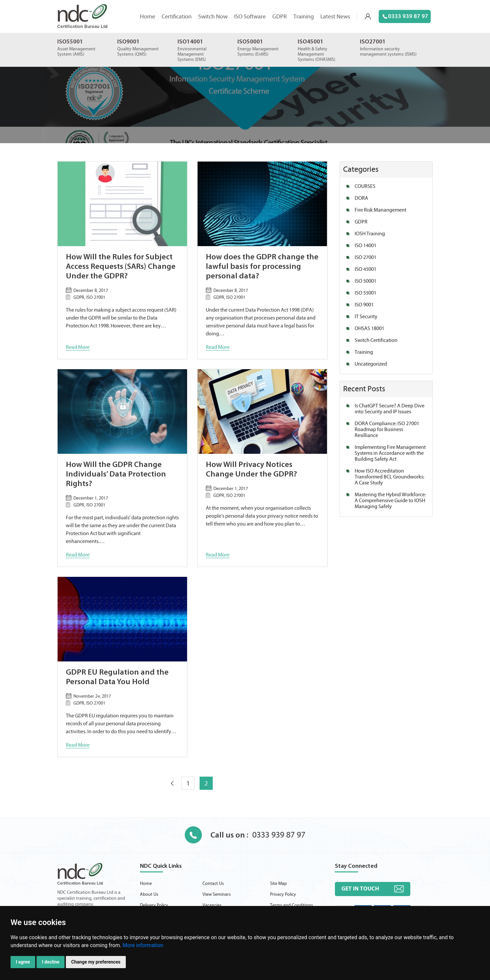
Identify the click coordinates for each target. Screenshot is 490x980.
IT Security (366, 317)
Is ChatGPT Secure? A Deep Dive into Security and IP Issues (390, 409)
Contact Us (213, 884)
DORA (361, 198)
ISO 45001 (366, 269)
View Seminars (217, 894)
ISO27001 (373, 42)
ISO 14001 (366, 245)
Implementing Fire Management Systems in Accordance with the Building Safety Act (390, 453)
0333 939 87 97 (405, 17)
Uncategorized (371, 364)
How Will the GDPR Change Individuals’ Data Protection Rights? (116, 475)
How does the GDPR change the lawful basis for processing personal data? (262, 267)
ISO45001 (311, 42)
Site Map (278, 884)
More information (143, 945)
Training (304, 17)
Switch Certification (376, 340)
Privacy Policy (283, 894)
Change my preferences (96, 962)
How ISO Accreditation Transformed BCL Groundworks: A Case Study (389, 477)
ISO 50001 (366, 281)
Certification (177, 17)
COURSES (365, 186)
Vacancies (212, 905)
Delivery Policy (154, 905)
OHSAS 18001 (369, 328)
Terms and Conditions (292, 905)
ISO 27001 (366, 257)
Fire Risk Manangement (381, 210)
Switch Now (213, 17)
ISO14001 (190, 42)
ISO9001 (128, 42)
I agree (23, 962)
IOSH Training (370, 234)
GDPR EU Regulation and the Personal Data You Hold (117, 677)
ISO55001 (70, 42)
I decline (51, 962)
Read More (78, 347)
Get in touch (360, 889)
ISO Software (250, 17)
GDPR (280, 17)
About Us (149, 894)
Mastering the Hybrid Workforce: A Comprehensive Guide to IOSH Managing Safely (390, 501)
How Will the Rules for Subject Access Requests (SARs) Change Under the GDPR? (121, 267)
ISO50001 (250, 42)
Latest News (335, 17)
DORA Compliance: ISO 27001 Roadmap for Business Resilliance (387, 429)
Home (148, 17)
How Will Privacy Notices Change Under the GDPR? (251, 470)
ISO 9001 (364, 305)
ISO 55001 (366, 293)
